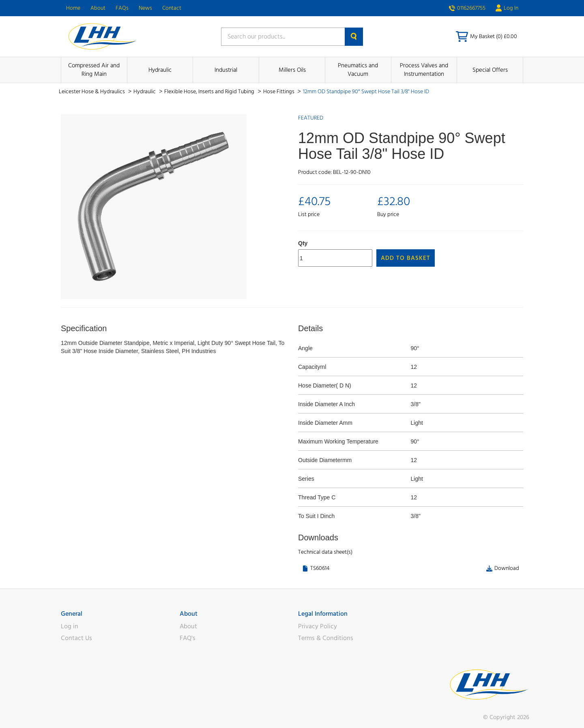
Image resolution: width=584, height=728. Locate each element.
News (145, 8)
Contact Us (76, 638)
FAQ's (188, 638)
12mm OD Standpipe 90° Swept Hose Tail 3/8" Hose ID (366, 92)
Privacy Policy (318, 626)
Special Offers (490, 70)
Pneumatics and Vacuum (358, 70)
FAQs (122, 8)
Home (73, 8)
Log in (70, 626)
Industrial (226, 70)
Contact (172, 8)
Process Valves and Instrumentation (424, 70)
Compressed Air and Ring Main (94, 70)
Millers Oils (292, 70)
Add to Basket (406, 258)
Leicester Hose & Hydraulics (92, 92)
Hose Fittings (279, 92)
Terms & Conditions (326, 638)
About (98, 8)
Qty (303, 243)
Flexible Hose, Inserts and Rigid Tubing (210, 92)
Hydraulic (160, 70)
